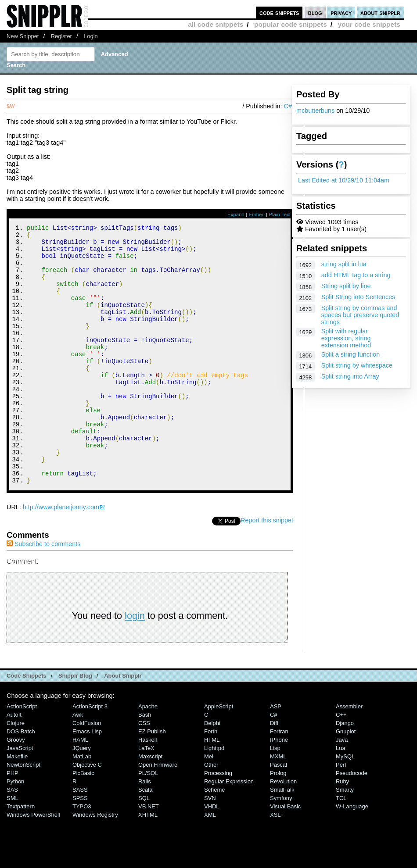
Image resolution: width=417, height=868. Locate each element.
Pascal (279, 813)
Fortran (279, 780)
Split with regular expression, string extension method (346, 338)
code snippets (279, 13)
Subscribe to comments (43, 593)
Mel (209, 805)
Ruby (342, 830)
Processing (218, 822)
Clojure (16, 772)
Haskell (147, 788)
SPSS (80, 847)
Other (211, 813)
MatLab (82, 805)
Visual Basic (285, 855)
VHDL (212, 855)
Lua (341, 797)
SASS (80, 838)
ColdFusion (87, 772)
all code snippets (216, 24)
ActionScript (22, 755)
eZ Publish (152, 780)
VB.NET (149, 855)
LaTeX (146, 797)
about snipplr (380, 13)
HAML (80, 788)
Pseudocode (352, 822)
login (135, 664)
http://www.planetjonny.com (61, 556)
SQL (144, 847)
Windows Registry (95, 863)
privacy (341, 13)
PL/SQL (148, 822)
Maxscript (150, 805)
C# (288, 106)
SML (13, 847)
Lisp (275, 797)
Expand (236, 214)
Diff (274, 772)
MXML (278, 805)
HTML (212, 788)
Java (342, 788)
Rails (145, 830)
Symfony (281, 847)
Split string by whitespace (357, 365)
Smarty (345, 838)
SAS (12, 838)
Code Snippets (27, 724)
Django (345, 772)
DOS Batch (21, 780)
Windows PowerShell (33, 863)
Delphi (212, 772)
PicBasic (83, 822)
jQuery (82, 797)
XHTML (148, 863)
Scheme (215, 838)
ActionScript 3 (90, 755)
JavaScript (20, 797)
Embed (257, 214)
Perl (341, 813)
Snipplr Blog (75, 724)
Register (61, 36)
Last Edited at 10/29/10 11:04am (344, 180)
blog (315, 13)
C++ (341, 763)
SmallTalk (282, 838)
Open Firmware (158, 813)
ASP (276, 755)
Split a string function (351, 354)
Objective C (87, 813)
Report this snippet (267, 569)
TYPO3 (82, 855)
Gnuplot (346, 780)
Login (91, 36)
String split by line (346, 286)
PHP (13, 822)
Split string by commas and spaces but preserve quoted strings (360, 315)
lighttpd (214, 797)
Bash (145, 763)
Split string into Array (350, 376)
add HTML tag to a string (356, 275)
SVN (210, 847)
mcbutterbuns (315, 111)
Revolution (283, 830)
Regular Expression (229, 830)
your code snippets (369, 24)
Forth (211, 780)
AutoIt (14, 763)
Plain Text (280, 214)
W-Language (352, 855)
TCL (341, 847)
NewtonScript (23, 813)
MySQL (345, 805)
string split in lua (344, 264)
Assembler (349, 755)
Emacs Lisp (87, 780)
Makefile (17, 805)
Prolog (278, 822)
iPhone (279, 788)
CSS (144, 772)
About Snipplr (123, 724)
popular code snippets (291, 24)
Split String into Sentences (358, 297)
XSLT (277, 863)
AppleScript (219, 755)
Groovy (16, 788)
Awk (78, 763)
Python (15, 830)
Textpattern (21, 855)
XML (210, 863)
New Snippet (23, 36)
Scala (145, 838)
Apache (148, 755)
